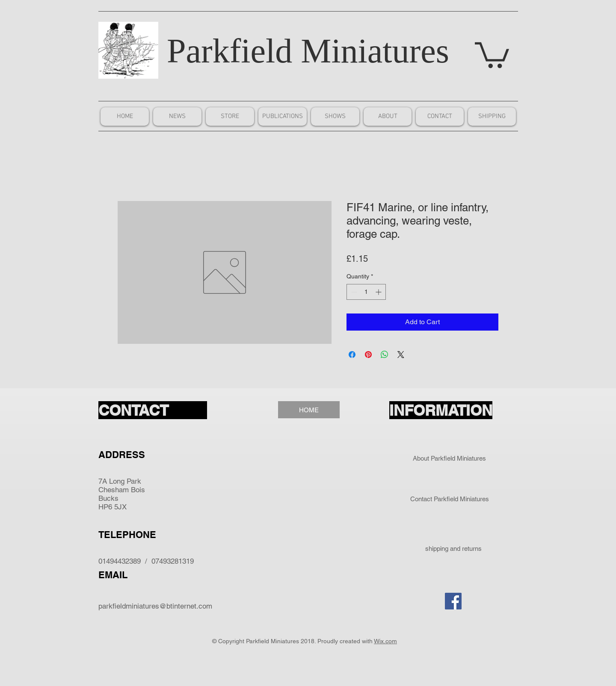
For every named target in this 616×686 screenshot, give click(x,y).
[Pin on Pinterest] (368, 355)
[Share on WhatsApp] (385, 355)
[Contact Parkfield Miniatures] (449, 499)
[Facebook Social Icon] (453, 601)
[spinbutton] (366, 292)
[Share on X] (401, 355)
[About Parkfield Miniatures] (449, 458)
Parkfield (230, 51)
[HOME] (309, 410)
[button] (492, 54)
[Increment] (379, 292)
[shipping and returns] (453, 549)
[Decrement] (353, 292)
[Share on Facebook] (352, 355)
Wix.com (385, 641)
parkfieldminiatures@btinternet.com (155, 606)
